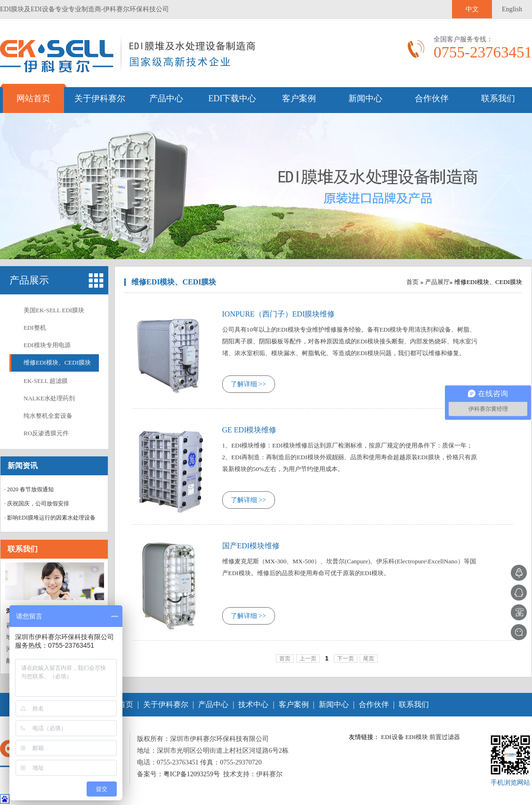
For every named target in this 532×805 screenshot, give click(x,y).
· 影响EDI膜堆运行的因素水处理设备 (50, 518)
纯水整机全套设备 (48, 416)
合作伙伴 (432, 98)
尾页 (369, 659)
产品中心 (166, 98)
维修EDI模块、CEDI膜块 (57, 362)
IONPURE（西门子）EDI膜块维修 (279, 314)
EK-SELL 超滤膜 (46, 381)
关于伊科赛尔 (100, 98)
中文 (472, 9)
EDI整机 (35, 328)
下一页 (346, 659)
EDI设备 (392, 737)
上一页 (308, 659)
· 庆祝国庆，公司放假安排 (37, 504)
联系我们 (498, 98)
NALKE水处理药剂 (49, 398)
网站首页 (33, 98)
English (512, 9)
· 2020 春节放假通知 (29, 489)
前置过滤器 (445, 737)
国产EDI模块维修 (251, 546)
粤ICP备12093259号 (192, 774)
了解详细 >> (248, 384)
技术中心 (253, 704)
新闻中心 (365, 98)
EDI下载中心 (233, 98)
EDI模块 (417, 737)
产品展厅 (437, 282)
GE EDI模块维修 (250, 430)
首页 (412, 282)
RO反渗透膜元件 (46, 433)
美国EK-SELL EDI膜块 (54, 310)
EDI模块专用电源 (47, 345)
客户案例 (299, 98)
